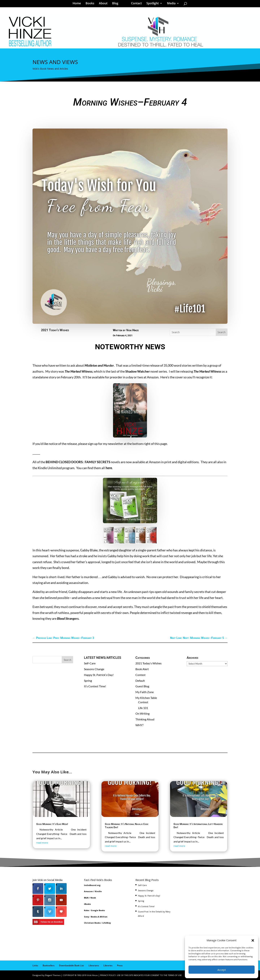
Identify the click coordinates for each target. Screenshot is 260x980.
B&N (86, 898)
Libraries (108, 965)
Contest (140, 675)
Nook (93, 898)
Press (120, 965)
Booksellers (49, 965)
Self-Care (90, 663)
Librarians (94, 965)
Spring (88, 681)
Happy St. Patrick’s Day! (99, 675)
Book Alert (142, 669)
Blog (116, 4)
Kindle (98, 891)
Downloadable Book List (71, 965)
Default (140, 681)
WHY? (139, 725)
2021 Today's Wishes (55, 330)
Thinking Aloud (145, 719)
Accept (222, 970)
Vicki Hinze (132, 330)
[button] (253, 940)
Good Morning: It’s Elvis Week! (52, 824)
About (104, 4)
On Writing (142, 713)
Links (35, 965)
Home (78, 4)
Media (170, 4)
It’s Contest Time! (95, 686)
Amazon (88, 891)
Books (91, 4)
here (109, 468)
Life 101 (143, 708)
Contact (135, 4)
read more (42, 843)
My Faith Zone (145, 692)
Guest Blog (142, 686)
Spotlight (151, 4)
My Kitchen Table (146, 698)
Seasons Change (94, 669)
